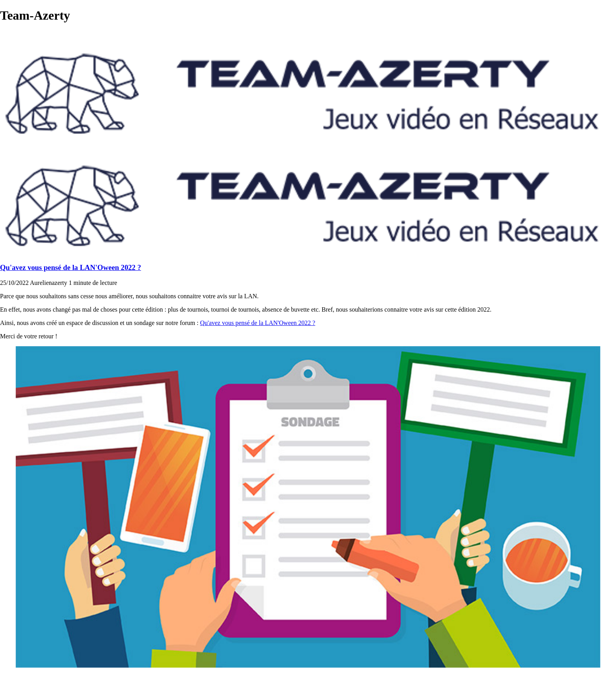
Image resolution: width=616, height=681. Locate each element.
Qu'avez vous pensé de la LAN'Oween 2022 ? (71, 267)
